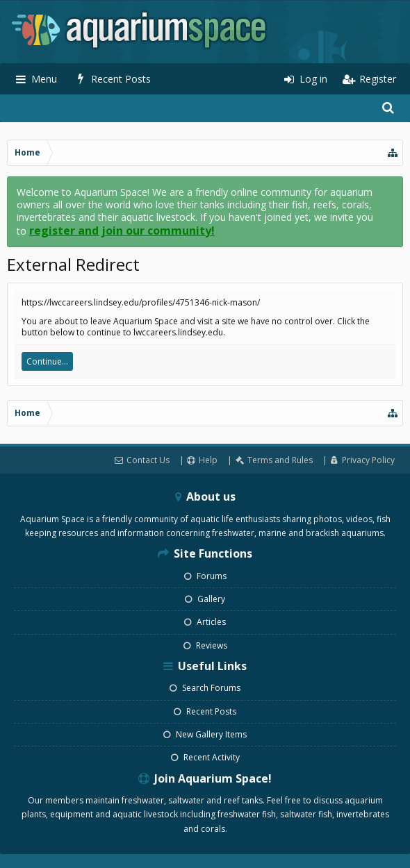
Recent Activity (205, 757)
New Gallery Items (205, 734)
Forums (205, 576)
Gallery (205, 599)
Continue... (47, 361)
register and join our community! (122, 231)
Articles (205, 622)
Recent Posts (205, 711)
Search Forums (205, 688)
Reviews (205, 645)
